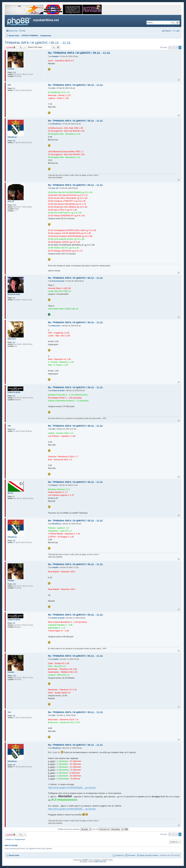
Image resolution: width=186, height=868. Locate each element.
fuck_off (11, 201)
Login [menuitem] (177, 31)
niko (9, 85)
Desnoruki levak (14, 294)
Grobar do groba (14, 392)
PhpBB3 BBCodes (100, 862)
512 (14, 88)
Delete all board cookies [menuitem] (149, 855)
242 (14, 298)
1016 (14, 72)
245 (14, 396)
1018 (14, 205)
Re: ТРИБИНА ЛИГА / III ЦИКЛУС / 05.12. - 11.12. (79, 53)
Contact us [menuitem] (120, 855)
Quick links (14, 31)
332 (14, 342)
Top (179, 80)
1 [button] (173, 47)
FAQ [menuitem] (23, 31)
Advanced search (177, 23)
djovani (10, 493)
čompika (11, 69)
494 (14, 141)
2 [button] (177, 47)
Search (173, 23)
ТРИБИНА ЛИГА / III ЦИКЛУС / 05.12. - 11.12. (38, 43)
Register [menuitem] (168, 31)
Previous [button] (170, 48)
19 (14, 497)
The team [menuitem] (132, 855)
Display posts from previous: (75, 829)
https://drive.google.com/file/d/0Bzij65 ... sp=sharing (72, 787)
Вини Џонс (12, 339)
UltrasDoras (12, 137)
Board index (14, 855)
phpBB (85, 860)
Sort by (101, 829)
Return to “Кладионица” (16, 839)
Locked (10, 47)
